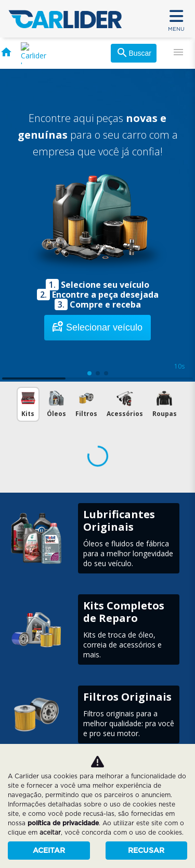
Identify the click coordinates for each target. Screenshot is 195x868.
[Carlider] (65, 18)
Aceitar (49, 850)
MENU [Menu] (176, 19)
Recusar (146, 850)
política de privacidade (63, 823)
